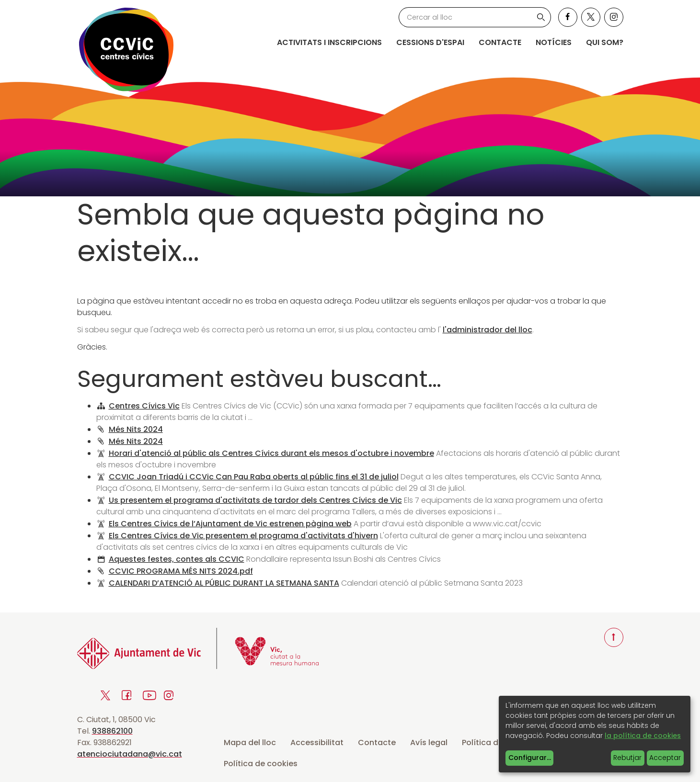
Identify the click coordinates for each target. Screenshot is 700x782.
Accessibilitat (317, 742)
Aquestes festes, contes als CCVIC (177, 559)
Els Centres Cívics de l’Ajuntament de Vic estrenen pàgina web (230, 524)
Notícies (554, 42)
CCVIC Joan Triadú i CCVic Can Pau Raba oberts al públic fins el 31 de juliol (254, 477)
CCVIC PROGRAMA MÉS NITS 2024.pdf (181, 571)
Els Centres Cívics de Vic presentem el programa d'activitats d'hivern (243, 536)
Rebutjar (627, 758)
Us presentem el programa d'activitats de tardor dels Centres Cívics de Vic (255, 500)
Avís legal (429, 742)
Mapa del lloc (250, 742)
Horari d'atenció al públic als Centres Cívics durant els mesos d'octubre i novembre (271, 453)
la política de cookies (643, 736)
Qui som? (605, 42)
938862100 (112, 731)
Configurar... (530, 758)
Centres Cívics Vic (144, 406)
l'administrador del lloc (488, 330)
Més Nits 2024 (136, 429)
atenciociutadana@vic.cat (130, 754)
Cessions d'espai (430, 42)
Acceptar (665, 758)
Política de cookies (261, 764)
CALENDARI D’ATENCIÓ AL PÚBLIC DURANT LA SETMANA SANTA (224, 583)
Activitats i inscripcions (329, 42)
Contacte (500, 42)
